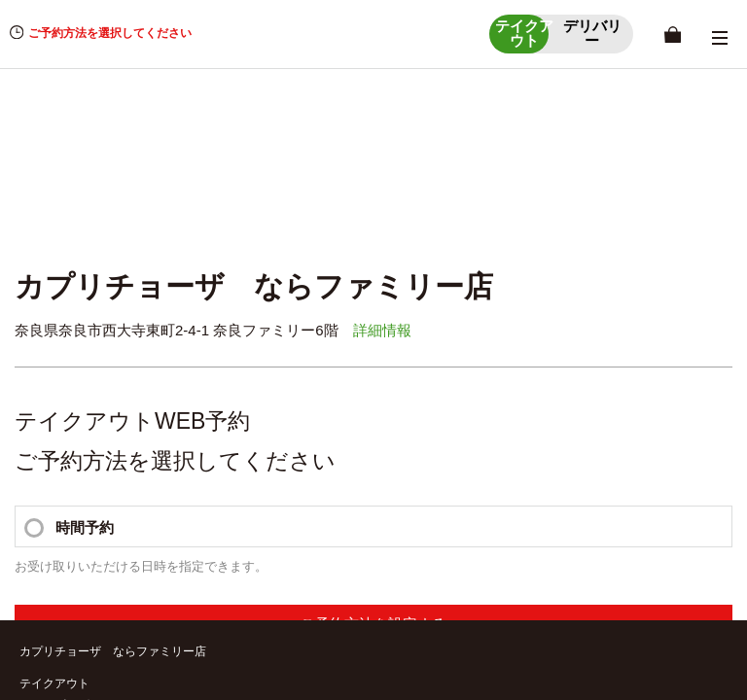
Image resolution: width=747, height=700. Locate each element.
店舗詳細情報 (54, 331)
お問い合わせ (54, 563)
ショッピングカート (72, 283)
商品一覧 (402, 331)
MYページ (405, 283)
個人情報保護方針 (74, 515)
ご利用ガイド (62, 491)
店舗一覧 (43, 306)
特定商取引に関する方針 (91, 539)
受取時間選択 (413, 306)
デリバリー (49, 374)
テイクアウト (54, 262)
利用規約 (51, 586)
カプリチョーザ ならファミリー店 (113, 229)
